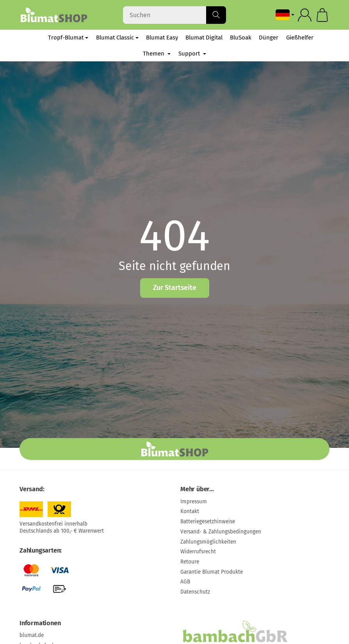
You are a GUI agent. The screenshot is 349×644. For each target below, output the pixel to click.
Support (192, 54)
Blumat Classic (117, 38)
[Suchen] (175, 15)
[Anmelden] (305, 15)
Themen (157, 54)
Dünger (269, 38)
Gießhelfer (300, 38)
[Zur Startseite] (54, 15)
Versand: (32, 489)
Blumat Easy (162, 38)
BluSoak (241, 38)
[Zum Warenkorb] (322, 15)
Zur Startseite (175, 288)
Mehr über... (197, 489)
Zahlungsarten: (41, 551)
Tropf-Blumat (68, 38)
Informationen (40, 623)
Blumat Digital (204, 38)
